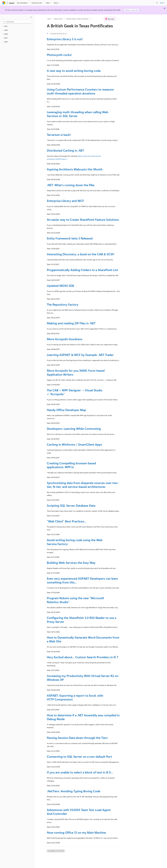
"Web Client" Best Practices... (67, 521)
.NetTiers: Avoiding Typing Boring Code (74, 791)
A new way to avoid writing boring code (74, 71)
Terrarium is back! (59, 135)
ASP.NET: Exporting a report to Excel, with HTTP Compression (75, 697)
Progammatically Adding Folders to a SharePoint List (82, 270)
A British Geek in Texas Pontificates (77, 19)
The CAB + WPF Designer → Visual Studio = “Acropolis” (75, 392)
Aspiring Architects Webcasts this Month (75, 169)
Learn (49, 19)
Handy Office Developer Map (66, 410)
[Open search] (157, 3)
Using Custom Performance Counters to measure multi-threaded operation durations (80, 91)
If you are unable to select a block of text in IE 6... (80, 772)
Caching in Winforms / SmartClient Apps (74, 444)
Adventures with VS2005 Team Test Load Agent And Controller (79, 812)
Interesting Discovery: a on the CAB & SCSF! (81, 254)
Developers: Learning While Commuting (74, 429)
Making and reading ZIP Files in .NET (71, 323)
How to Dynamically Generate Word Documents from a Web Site (83, 639)
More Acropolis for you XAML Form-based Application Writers (76, 372)
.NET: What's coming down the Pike (71, 185)
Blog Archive (58, 19)
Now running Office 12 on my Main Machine (76, 832)
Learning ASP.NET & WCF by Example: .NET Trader (80, 355)
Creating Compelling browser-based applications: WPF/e (71, 465)
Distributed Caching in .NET (65, 150)
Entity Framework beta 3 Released (70, 238)
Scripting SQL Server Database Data (71, 505)
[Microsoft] (4, 3)
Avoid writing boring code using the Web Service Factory (75, 542)
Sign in (162, 3)
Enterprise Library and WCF (65, 201)
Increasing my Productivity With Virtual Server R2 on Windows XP (83, 678)
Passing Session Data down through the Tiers (77, 738)
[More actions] (118, 19)
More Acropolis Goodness (65, 339)
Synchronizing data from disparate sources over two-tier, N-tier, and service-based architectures (83, 485)
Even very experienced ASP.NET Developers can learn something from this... (82, 580)
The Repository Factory (63, 304)
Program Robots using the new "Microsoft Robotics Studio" (75, 600)
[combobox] (17, 22)
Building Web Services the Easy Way (71, 563)
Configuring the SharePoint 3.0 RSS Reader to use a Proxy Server (82, 620)
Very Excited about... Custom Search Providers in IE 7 (83, 657)
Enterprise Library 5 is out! (65, 39)
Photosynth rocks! (59, 55)
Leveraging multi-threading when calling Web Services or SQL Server (78, 114)
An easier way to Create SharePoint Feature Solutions (83, 219)
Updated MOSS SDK (61, 286)
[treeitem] (17, 26)
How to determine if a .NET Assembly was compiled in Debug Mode (83, 717)
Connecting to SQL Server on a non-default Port (79, 756)
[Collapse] (31, 17)
